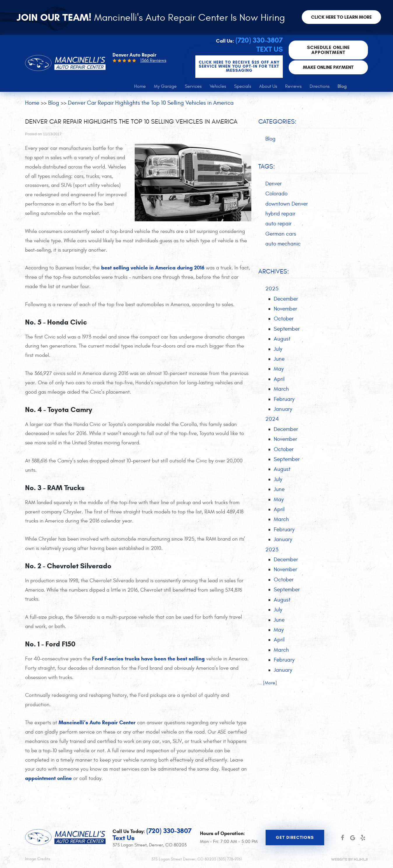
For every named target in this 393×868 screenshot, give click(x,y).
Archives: (274, 272)
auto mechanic (283, 245)
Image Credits (38, 859)
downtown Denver (287, 204)
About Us (268, 87)
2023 (272, 551)
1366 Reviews (153, 61)
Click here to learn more (342, 17)
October (284, 320)
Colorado (276, 194)
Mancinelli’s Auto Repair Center (97, 723)
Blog (342, 87)
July (278, 350)
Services (193, 87)
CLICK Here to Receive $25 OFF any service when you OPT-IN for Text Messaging (240, 67)
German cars (281, 235)
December (286, 300)
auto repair (278, 225)
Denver (273, 184)
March (281, 390)
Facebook (342, 838)
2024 (272, 420)
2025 (272, 290)
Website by (349, 859)
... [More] (268, 685)
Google (353, 838)
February (284, 400)
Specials (243, 87)
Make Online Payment (329, 67)
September (287, 330)
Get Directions (295, 837)
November (285, 310)
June (279, 360)
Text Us (270, 50)
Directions (320, 87)
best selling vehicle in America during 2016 (153, 268)
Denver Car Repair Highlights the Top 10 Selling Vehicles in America (151, 103)
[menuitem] (140, 87)
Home (140, 87)
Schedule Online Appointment (329, 50)
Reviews (293, 87)
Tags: (267, 167)
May (279, 370)
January (283, 411)
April (279, 380)
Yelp (363, 838)
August (282, 340)
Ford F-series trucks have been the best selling (148, 659)
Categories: (277, 122)
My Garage (165, 87)
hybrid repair (280, 214)
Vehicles (218, 87)
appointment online (48, 779)
